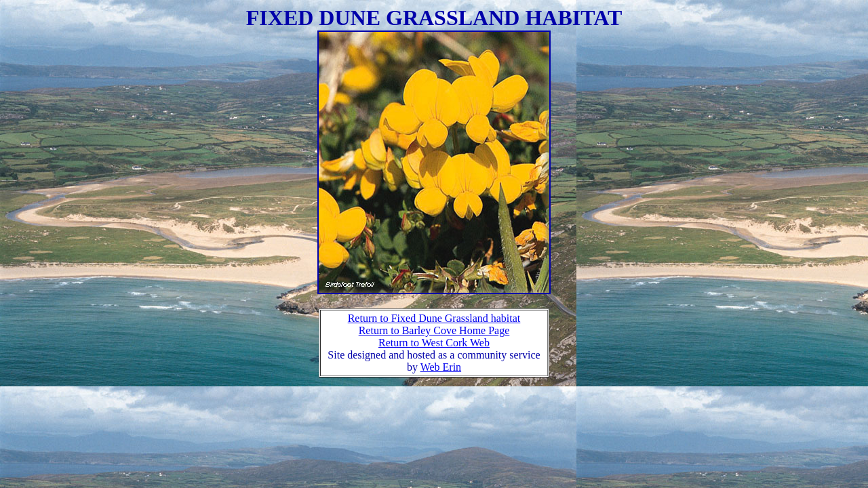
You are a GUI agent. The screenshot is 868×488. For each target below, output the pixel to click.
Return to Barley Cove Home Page (434, 330)
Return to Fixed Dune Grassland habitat (434, 318)
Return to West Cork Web (434, 343)
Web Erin (441, 367)
